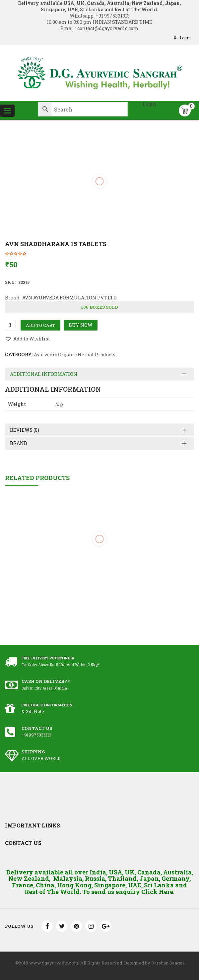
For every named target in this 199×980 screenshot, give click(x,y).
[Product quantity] (10, 325)
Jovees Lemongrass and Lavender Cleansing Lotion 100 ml (99, 569)
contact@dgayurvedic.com (107, 28)
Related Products (37, 478)
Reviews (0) (25, 430)
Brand (19, 443)
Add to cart (40, 325)
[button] (28, 339)
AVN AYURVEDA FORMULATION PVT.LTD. (70, 298)
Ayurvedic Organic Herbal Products (75, 355)
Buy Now (81, 325)
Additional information (44, 374)
